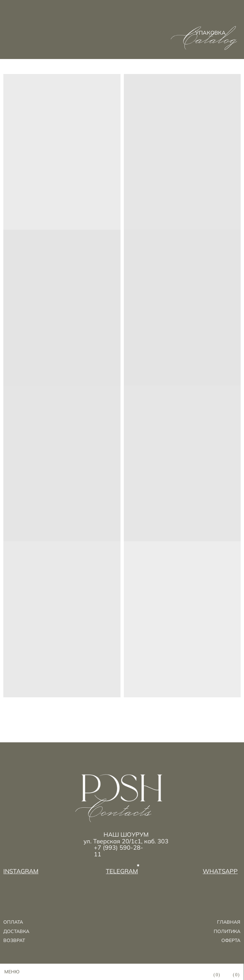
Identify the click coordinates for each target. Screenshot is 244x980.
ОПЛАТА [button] (13, 922)
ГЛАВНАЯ (229, 922)
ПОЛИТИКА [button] (227, 931)
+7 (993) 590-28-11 (119, 851)
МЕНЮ (12, 971)
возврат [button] (14, 940)
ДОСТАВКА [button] (16, 931)
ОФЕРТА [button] (231, 940)
